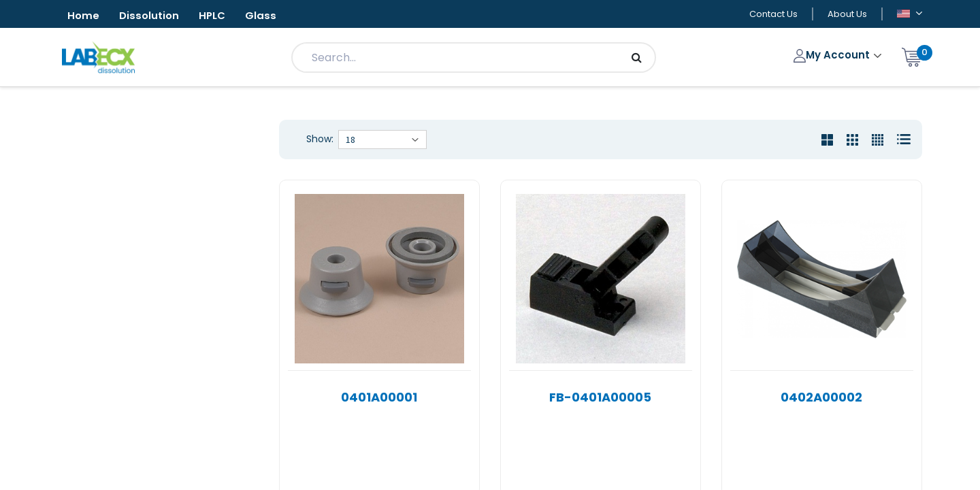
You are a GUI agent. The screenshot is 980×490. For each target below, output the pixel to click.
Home (85, 16)
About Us (847, 15)
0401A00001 (379, 398)
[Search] (637, 59)
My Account (833, 56)
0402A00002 (821, 398)
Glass (275, 16)
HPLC (223, 16)
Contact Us (773, 15)
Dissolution (155, 16)
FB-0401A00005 (600, 398)
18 (350, 141)
